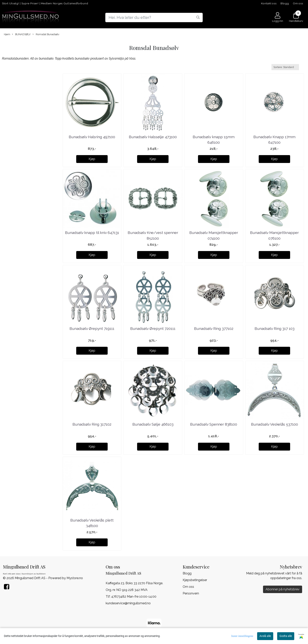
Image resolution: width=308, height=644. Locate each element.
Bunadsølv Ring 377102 (214, 328)
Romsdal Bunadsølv (46, 34)
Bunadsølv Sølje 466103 (153, 424)
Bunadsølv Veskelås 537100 (275, 424)
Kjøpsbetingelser (195, 580)
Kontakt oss (269, 3)
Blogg (285, 3)
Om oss (298, 3)
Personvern (191, 593)
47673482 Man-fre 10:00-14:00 (134, 597)
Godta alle (286, 636)
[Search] (154, 17)
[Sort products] (285, 67)
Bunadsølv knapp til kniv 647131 (92, 233)
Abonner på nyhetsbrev (283, 589)
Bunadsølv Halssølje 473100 (153, 137)
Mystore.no (75, 578)
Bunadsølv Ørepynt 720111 (153, 328)
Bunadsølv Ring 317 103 (275, 328)
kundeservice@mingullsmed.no (128, 603)
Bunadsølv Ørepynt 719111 (92, 328)
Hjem (7, 34)
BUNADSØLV (21, 34)
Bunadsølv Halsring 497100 (92, 137)
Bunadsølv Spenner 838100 (214, 424)
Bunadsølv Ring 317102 (92, 424)
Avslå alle (265, 636)
